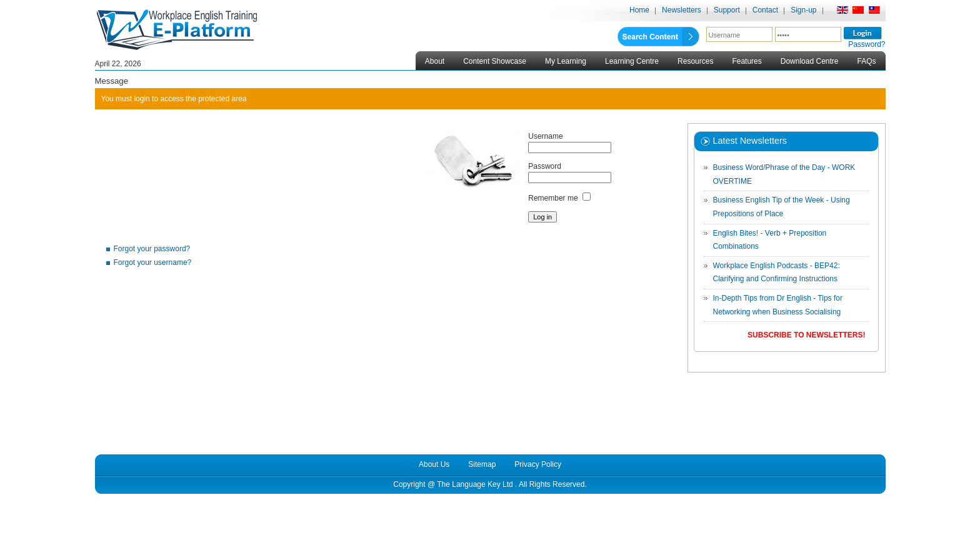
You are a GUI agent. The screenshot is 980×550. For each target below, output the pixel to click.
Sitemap (482, 464)
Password (545, 166)
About (435, 61)
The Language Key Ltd (475, 484)
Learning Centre (632, 61)
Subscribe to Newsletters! (806, 335)
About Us (434, 464)
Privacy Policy (538, 464)
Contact (765, 10)
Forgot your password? (152, 249)
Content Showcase (495, 61)
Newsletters (682, 10)
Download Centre (810, 61)
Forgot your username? (153, 262)
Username (545, 136)
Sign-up (803, 10)
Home (639, 10)
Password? (867, 44)
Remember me (553, 198)
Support (727, 10)
